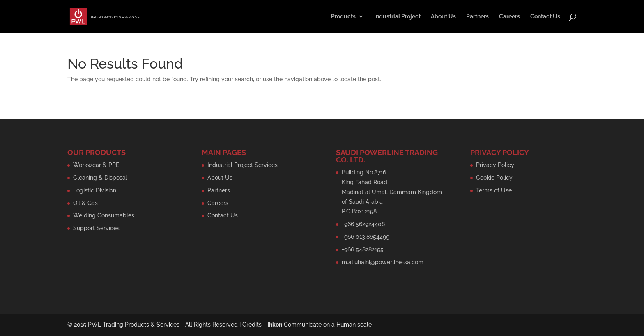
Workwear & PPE (96, 165)
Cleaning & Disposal (100, 178)
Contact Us (545, 17)
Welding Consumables (104, 215)
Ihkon (275, 325)
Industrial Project (397, 17)
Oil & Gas (85, 203)
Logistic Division (95, 190)
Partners (477, 17)
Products (343, 17)
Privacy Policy (495, 165)
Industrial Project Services (243, 165)
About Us (443, 17)
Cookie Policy (494, 178)
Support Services (96, 228)
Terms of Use (494, 190)
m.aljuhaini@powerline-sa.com (383, 262)
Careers (509, 17)
